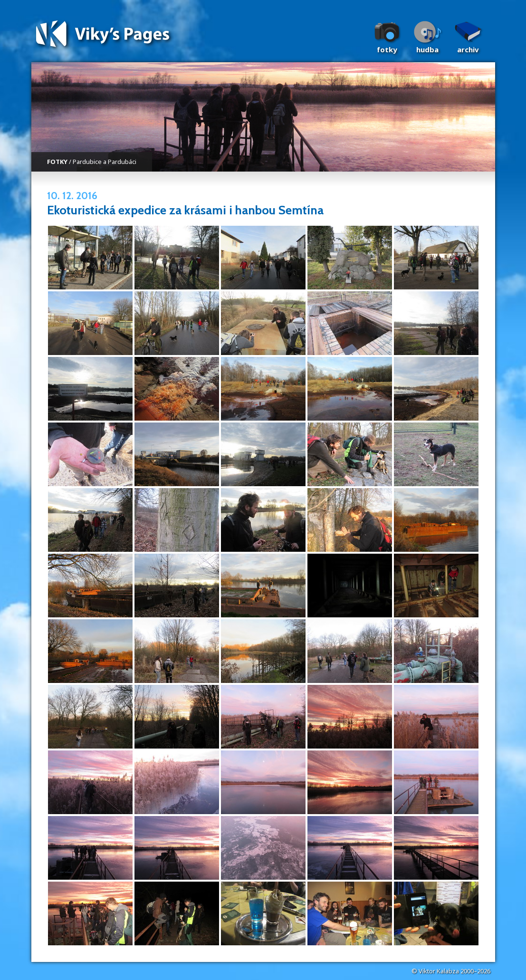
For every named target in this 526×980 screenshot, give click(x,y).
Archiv (468, 49)
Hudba (427, 49)
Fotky (387, 49)
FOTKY (57, 162)
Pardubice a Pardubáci (105, 162)
